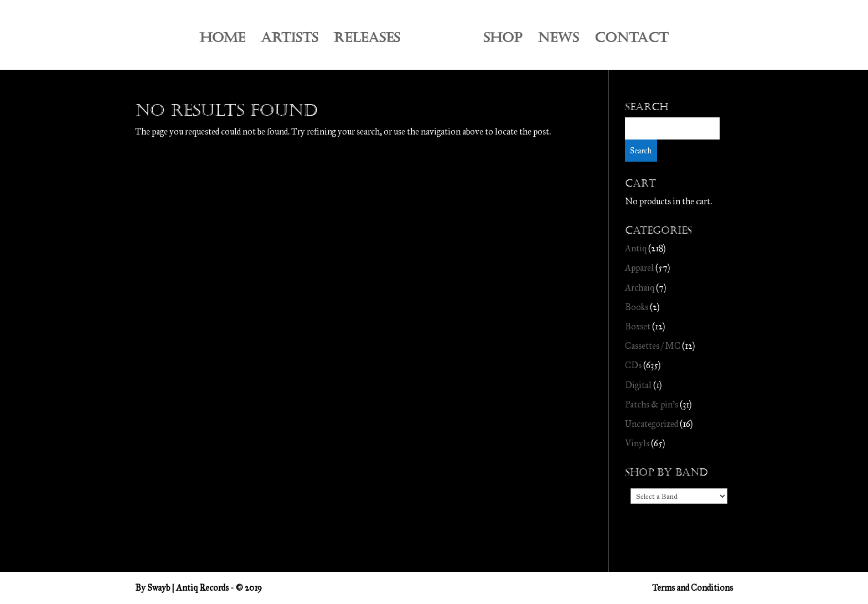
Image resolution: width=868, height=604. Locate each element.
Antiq (636, 248)
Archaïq (640, 288)
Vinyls (637, 443)
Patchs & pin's (652, 404)
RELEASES (367, 40)
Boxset (638, 326)
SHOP (503, 40)
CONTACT (631, 40)
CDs (633, 365)
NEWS (558, 40)
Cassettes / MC (653, 346)
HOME (223, 40)
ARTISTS (290, 40)
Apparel (639, 268)
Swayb (159, 588)
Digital (638, 385)
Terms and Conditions (693, 588)
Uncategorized (652, 424)
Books (637, 307)
